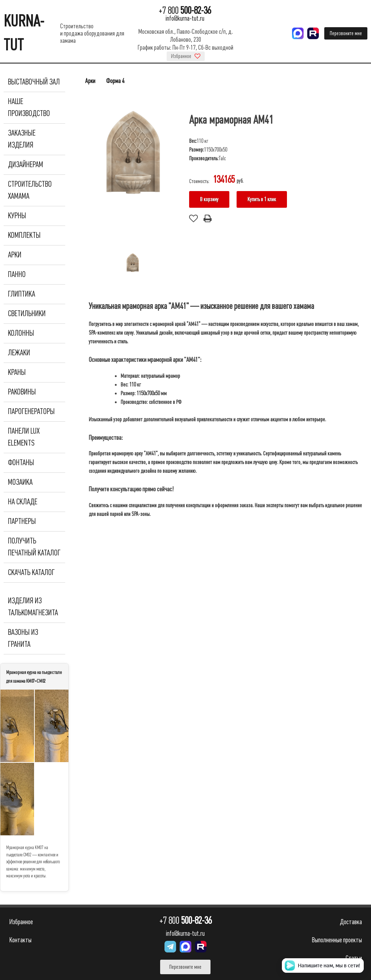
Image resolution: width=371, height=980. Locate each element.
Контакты (20, 940)
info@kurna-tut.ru (185, 18)
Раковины (22, 392)
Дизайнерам (26, 165)
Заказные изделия (22, 139)
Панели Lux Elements (24, 437)
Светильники (27, 314)
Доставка (351, 922)
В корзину (209, 199)
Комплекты (24, 235)
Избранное (186, 56)
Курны (17, 216)
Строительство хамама (30, 190)
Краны (17, 372)
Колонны (21, 333)
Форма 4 (115, 81)
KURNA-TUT (24, 33)
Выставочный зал (34, 82)
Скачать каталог (31, 572)
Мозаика (20, 482)
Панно (17, 274)
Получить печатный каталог (34, 547)
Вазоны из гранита (23, 638)
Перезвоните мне (346, 33)
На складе (23, 502)
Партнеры (22, 521)
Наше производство (29, 107)
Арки (15, 255)
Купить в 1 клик (262, 199)
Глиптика (22, 294)
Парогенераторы (31, 412)
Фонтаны (21, 463)
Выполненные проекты (337, 940)
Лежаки (19, 353)
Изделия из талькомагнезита (33, 607)
